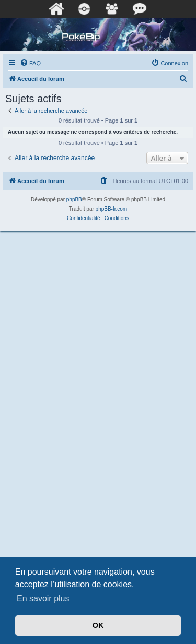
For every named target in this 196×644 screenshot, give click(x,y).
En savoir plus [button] (43, 598)
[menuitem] (30, 63)
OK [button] (98, 625)
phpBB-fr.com (112, 209)
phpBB (74, 199)
